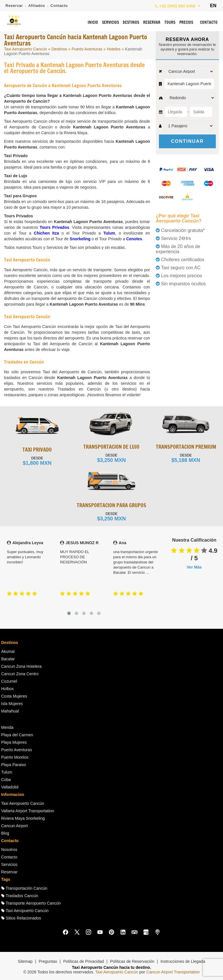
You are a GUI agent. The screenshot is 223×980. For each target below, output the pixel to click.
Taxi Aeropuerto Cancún (25, 49)
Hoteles (114, 49)
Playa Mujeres (14, 742)
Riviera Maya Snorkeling (23, 818)
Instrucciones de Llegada (183, 961)
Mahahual (10, 711)
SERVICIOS (110, 23)
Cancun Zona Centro (20, 674)
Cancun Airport (15, 826)
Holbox (7, 689)
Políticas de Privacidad (84, 961)
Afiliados (37, 6)
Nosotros (9, 850)
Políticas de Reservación (132, 961)
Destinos (59, 49)
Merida (7, 727)
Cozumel (9, 681)
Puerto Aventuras (87, 49)
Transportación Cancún (24, 888)
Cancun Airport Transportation (173, 972)
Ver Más (194, 567)
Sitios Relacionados (21, 918)
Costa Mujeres (14, 696)
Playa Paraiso (14, 765)
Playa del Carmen (17, 735)
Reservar (14, 6)
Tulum (7, 772)
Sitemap (25, 961)
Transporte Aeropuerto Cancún (31, 903)
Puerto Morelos (15, 757)
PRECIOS (186, 23)
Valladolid (10, 787)
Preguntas (48, 961)
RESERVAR (152, 23)
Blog (5, 833)
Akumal (8, 651)
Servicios (9, 864)
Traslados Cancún (20, 896)
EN (213, 6)
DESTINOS (131, 23)
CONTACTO (209, 23)
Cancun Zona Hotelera (21, 666)
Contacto (59, 6)
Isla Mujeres (12, 704)
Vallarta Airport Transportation (28, 811)
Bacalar (8, 659)
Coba (6, 780)
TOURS (170, 23)
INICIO (93, 23)
